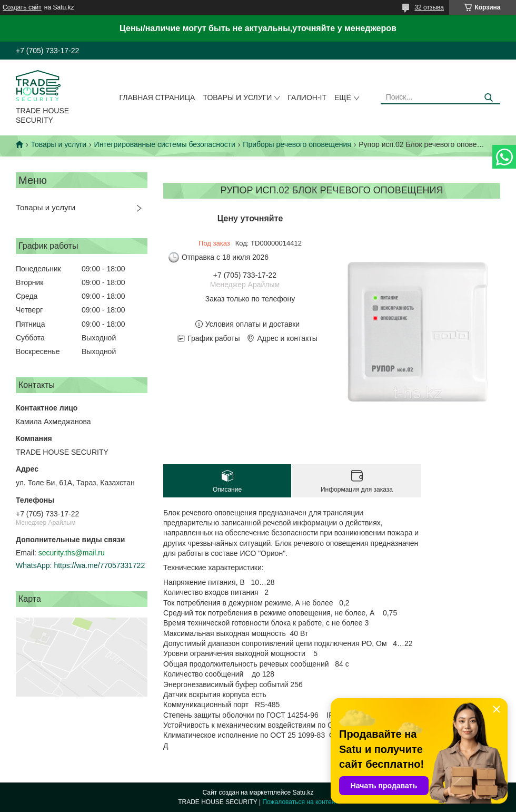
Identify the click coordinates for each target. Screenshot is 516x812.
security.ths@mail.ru (72, 553)
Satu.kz (303, 793)
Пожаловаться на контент (300, 802)
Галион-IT (307, 97)
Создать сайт (22, 7)
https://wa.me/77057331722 (99, 565)
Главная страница (157, 97)
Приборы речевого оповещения (297, 144)
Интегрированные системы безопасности (165, 144)
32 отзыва (429, 7)
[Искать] (488, 98)
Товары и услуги (237, 97)
